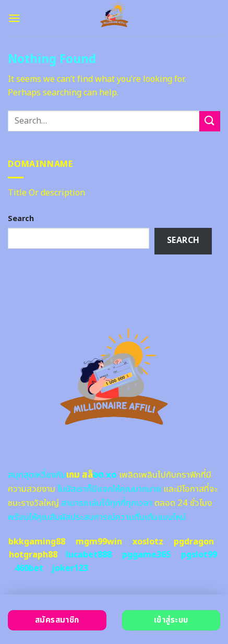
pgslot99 (199, 555)
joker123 (70, 568)
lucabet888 (89, 555)
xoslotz (148, 542)
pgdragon (194, 542)
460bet (29, 568)
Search (21, 219)
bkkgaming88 (37, 542)
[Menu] (14, 18)
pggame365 (146, 555)
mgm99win (99, 542)
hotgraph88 (33, 555)
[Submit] (210, 121)
